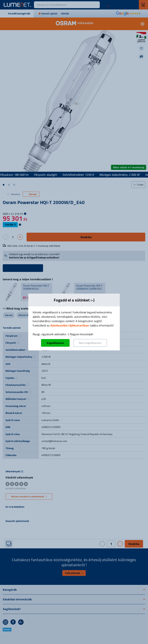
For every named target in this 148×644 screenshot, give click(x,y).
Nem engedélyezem (90, 343)
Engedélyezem (55, 343)
